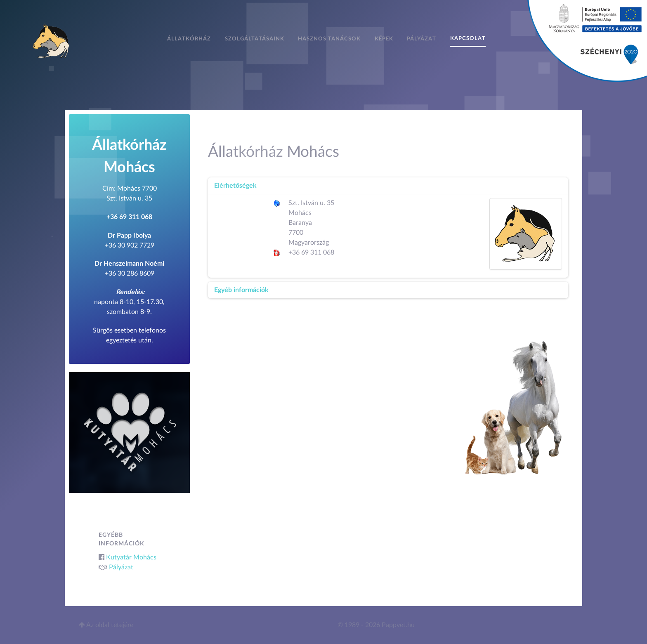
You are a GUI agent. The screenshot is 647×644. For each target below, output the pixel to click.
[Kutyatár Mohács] (130, 432)
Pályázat (121, 567)
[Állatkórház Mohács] (52, 40)
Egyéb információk (241, 290)
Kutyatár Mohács (131, 557)
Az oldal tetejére (106, 625)
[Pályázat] (587, 40)
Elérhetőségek (235, 186)
